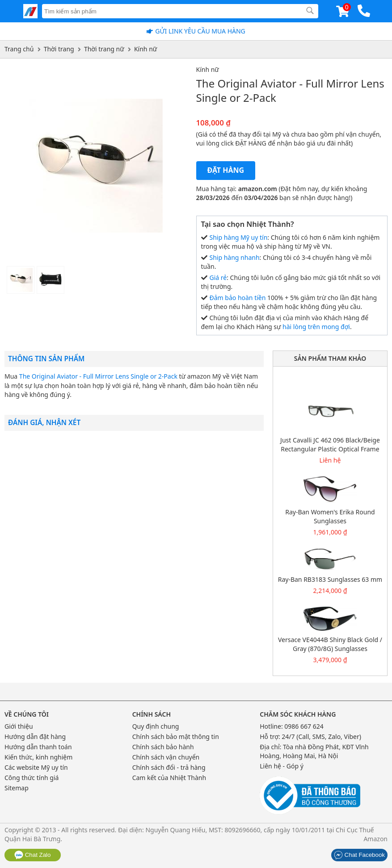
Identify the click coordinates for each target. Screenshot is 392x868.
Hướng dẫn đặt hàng (35, 737)
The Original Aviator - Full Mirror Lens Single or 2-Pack (98, 376)
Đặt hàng (226, 170)
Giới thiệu (19, 726)
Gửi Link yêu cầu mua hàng (200, 31)
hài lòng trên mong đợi (316, 327)
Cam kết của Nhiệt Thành (169, 778)
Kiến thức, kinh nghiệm (38, 757)
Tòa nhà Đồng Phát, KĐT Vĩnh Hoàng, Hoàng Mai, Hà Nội (314, 751)
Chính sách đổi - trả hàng (169, 767)
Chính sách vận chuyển (166, 757)
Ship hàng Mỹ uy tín (239, 237)
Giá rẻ (218, 278)
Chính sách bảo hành (163, 747)
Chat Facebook (359, 855)
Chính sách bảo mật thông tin (176, 737)
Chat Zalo (33, 855)
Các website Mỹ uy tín (36, 767)
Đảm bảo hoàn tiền (238, 298)
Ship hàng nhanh (235, 257)
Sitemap (17, 788)
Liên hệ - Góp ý (282, 766)
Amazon (375, 839)
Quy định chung (156, 726)
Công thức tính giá (32, 778)
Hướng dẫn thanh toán (38, 747)
